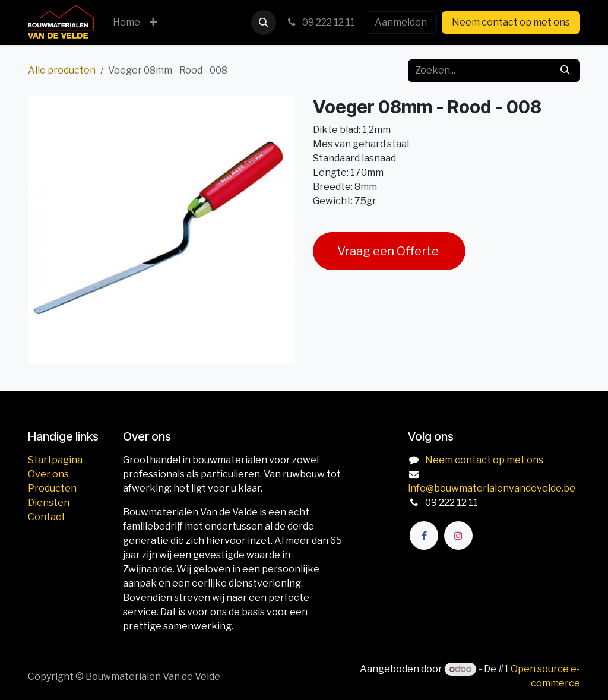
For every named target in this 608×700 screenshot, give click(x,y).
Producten (52, 488)
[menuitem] (126, 23)
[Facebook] (424, 536)
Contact (47, 517)
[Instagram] (458, 536)
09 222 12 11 (320, 22)
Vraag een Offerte (389, 251)
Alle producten (62, 70)
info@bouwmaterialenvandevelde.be (492, 488)
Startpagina (55, 460)
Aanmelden (401, 22)
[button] (264, 23)
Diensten (49, 503)
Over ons (48, 474)
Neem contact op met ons (511, 22)
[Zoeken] (565, 71)
